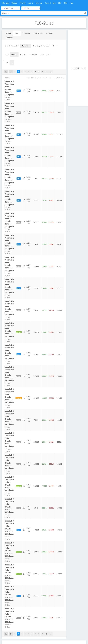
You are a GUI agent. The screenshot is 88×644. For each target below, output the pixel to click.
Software (9, 38)
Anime (8, 33)
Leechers (24, 54)
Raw (55, 46)
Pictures (49, 33)
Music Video (26, 46)
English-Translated (12, 46)
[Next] (46, 72)
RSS (65, 3)
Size (43, 54)
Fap (71, 3)
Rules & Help (50, 3)
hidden (19, 113)
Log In (31, 3)
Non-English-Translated (42, 46)
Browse (6, 3)
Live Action (38, 33)
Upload (14, 3)
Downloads (34, 54)
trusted (19, 332)
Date (7, 54)
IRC (60, 3)
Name (49, 54)
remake (19, 398)
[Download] (24, 90)
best (19, 91)
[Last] (51, 72)
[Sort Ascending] (7, 63)
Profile (23, 3)
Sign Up (39, 3)
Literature (27, 33)
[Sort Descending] (12, 63)
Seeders (14, 54)
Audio (17, 33)
